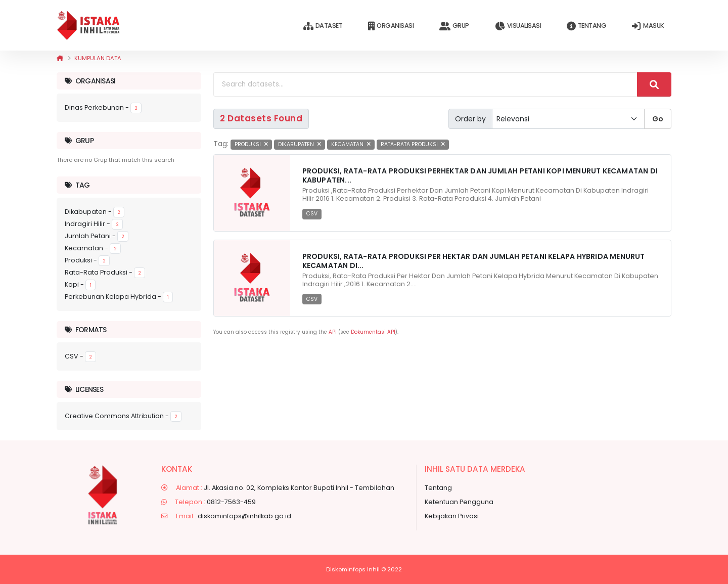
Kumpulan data (98, 58)
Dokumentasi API (373, 332)
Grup (454, 26)
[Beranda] (60, 58)
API (333, 332)
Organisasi (391, 26)
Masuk (648, 26)
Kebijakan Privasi (452, 516)
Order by (470, 119)
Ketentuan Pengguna (459, 502)
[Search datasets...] (425, 84)
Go (658, 119)
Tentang (586, 26)
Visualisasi (518, 26)
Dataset (323, 26)
